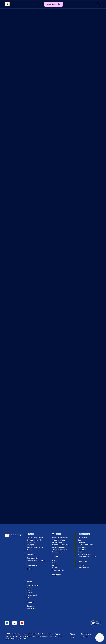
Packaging (30, 545)
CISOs (54, 561)
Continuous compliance (60, 545)
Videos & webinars (84, 554)
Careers (30, 590)
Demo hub (81, 565)
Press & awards (32, 595)
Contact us (31, 606)
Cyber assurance (58, 570)
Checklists (82, 542)
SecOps (55, 565)
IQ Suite (30, 569)
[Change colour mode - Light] (100, 638)
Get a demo (52, 4)
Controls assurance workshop (88, 557)
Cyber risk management (60, 538)
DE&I (29, 598)
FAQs (29, 550)
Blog (79, 540)
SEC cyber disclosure (60, 550)
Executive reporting (59, 547)
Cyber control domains (35, 540)
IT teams (55, 568)
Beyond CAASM (58, 542)
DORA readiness (58, 552)
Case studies (82, 538)
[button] (99, 4)
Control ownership (59, 540)
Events (80, 552)
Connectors (31, 542)
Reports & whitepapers (86, 545)
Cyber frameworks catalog (36, 561)
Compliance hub (83, 568)
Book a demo (31, 608)
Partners (30, 593)
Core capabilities (33, 558)
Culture (29, 588)
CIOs (54, 563)
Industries (57, 575)
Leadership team (33, 586)
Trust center (82, 547)
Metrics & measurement (35, 538)
